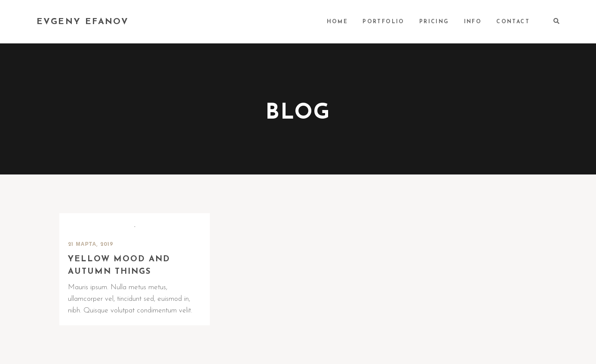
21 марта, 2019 (91, 245)
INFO (473, 22)
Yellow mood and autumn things (119, 266)
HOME (338, 22)
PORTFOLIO (384, 22)
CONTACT (513, 22)
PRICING (434, 22)
